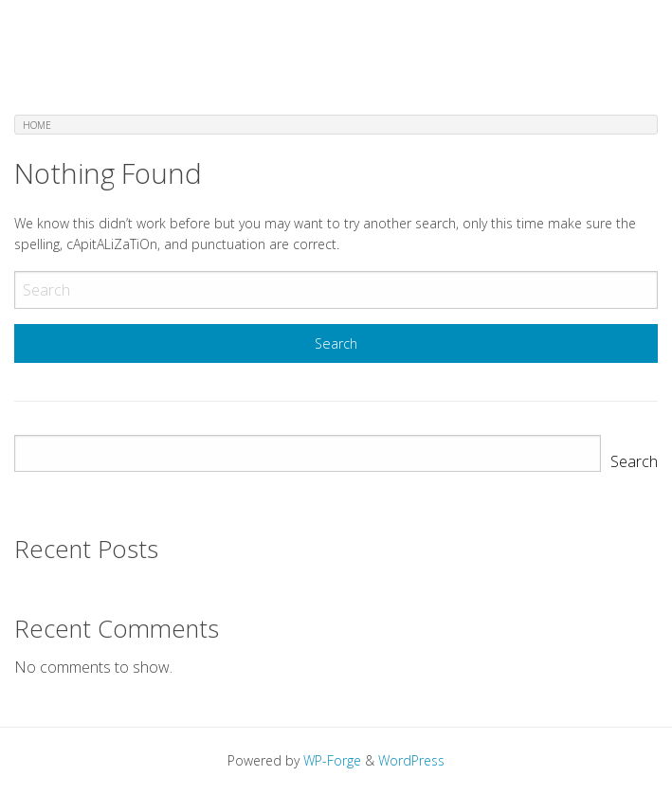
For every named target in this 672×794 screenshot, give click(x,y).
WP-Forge (332, 760)
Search (634, 461)
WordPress (411, 760)
